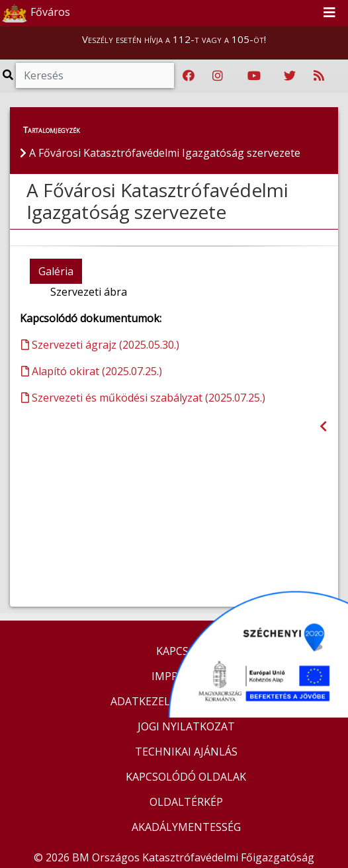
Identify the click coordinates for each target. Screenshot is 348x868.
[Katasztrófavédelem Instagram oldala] (218, 76)
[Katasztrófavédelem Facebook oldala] (189, 76)
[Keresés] (95, 75)
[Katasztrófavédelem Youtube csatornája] (254, 76)
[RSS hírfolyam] (319, 76)
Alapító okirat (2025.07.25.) (92, 371)
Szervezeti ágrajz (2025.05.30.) (100, 345)
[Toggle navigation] (329, 13)
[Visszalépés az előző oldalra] (323, 426)
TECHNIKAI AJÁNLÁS (186, 752)
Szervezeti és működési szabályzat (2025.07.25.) (143, 398)
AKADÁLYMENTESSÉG (186, 827)
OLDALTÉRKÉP (186, 802)
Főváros (36, 13)
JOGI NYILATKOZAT (186, 726)
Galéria (56, 271)
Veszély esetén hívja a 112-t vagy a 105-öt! (174, 39)
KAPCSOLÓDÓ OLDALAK (186, 777)
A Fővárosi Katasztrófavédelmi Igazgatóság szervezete (157, 201)
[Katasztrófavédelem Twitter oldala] (290, 76)
